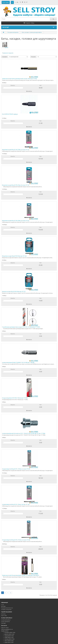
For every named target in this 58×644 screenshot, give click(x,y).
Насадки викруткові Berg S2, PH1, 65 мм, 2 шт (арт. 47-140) (16, 504)
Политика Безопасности (7, 608)
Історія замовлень (6, 622)
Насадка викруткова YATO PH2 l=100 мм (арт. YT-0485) (15, 398)
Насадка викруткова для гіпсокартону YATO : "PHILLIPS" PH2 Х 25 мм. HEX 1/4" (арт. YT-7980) (24, 433)
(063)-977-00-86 (5, 628)
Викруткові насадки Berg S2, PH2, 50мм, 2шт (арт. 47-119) (16, 150)
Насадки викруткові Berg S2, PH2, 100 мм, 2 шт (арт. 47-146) (16, 540)
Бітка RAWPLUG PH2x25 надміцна (10, 114)
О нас (3, 605)
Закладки (3, 623)
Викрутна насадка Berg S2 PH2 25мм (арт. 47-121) (14, 292)
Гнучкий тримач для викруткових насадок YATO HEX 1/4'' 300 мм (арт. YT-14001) (21, 327)
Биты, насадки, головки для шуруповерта (32, 32)
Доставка (6, 2)
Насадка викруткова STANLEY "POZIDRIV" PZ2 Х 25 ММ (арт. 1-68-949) (18, 362)
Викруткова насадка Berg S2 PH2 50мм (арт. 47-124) (14, 256)
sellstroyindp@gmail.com (7, 629)
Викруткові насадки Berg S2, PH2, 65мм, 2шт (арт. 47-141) (16, 221)
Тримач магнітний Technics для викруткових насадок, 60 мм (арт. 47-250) (19, 79)
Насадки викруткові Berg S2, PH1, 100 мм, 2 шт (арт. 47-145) (16, 469)
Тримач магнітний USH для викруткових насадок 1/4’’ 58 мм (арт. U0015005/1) (21, 575)
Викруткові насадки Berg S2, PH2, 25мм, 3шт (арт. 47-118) (16, 185)
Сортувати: (5, 57)
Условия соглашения (6, 610)
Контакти (3, 614)
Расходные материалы (13, 32)
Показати (33, 57)
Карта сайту (4, 616)
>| (11, 593)
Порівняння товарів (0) (8, 53)
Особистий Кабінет (6, 620)
